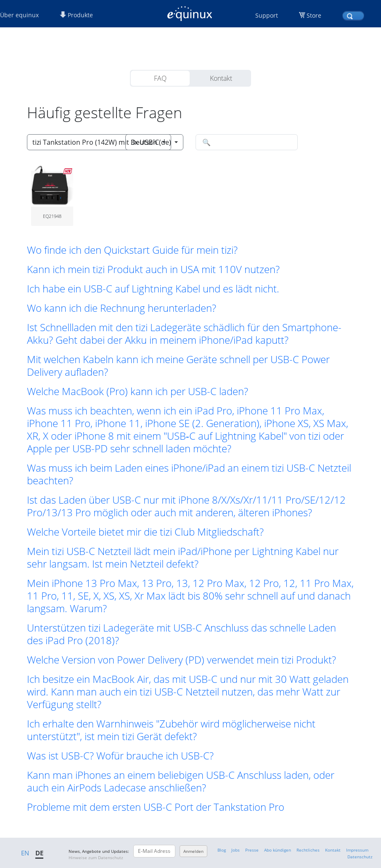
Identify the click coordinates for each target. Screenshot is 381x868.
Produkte (76, 15)
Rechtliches (308, 850)
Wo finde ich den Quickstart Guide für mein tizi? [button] (132, 250)
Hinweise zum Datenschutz (96, 857)
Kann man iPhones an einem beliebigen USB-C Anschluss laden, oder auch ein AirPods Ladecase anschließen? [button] (181, 781)
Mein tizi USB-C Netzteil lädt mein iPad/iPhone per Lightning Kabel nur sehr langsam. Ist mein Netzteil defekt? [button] (183, 557)
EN (25, 853)
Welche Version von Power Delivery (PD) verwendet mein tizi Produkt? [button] (181, 660)
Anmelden (193, 851)
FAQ (160, 78)
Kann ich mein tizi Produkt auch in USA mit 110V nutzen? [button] (153, 269)
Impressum (357, 850)
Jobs (235, 850)
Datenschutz (360, 857)
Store (314, 15)
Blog (222, 850)
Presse (252, 850)
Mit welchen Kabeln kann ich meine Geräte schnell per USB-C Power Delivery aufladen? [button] (178, 366)
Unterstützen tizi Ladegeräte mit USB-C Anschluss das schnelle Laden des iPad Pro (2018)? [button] (181, 634)
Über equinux (19, 15)
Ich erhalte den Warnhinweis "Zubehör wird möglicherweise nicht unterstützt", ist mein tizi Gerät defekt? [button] (171, 730)
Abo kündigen (278, 850)
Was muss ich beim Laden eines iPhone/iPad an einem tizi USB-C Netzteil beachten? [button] (189, 474)
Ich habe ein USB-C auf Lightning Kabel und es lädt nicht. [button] (153, 289)
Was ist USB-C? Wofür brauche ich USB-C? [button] (120, 756)
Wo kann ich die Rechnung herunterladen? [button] (122, 308)
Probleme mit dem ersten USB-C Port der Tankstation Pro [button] (156, 807)
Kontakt (221, 78)
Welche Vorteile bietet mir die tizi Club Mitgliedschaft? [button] (145, 532)
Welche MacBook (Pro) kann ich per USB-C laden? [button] (138, 391)
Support (267, 15)
